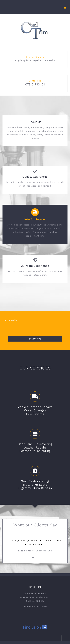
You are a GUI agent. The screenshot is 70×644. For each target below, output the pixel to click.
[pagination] (33, 557)
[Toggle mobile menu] (65, 8)
